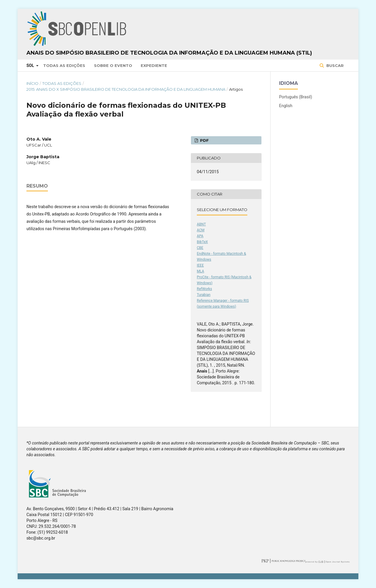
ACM (201, 230)
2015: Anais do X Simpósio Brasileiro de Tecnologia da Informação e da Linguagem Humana (126, 89)
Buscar (334, 65)
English (286, 106)
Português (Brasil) (296, 97)
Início (32, 83)
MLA (200, 271)
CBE (200, 248)
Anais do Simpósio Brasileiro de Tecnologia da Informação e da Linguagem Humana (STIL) (169, 53)
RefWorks (204, 289)
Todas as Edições (64, 65)
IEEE (200, 265)
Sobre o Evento (113, 65)
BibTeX (202, 242)
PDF (204, 140)
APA (200, 236)
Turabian (204, 295)
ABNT (201, 224)
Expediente (154, 65)
